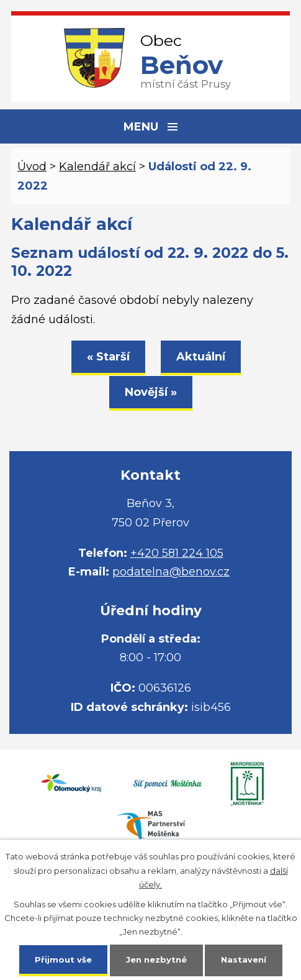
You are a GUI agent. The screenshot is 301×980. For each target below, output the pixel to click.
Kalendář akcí (97, 167)
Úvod (32, 167)
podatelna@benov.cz (171, 572)
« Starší (108, 357)
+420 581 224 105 (177, 553)
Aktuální (201, 357)
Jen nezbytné (156, 959)
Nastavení (244, 959)
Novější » (151, 392)
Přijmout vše (63, 959)
